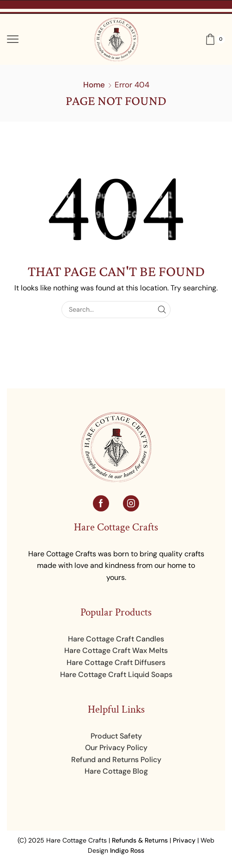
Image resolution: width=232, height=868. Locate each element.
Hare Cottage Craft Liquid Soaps (116, 674)
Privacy (184, 840)
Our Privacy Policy (116, 748)
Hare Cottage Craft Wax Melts (116, 650)
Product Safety (116, 736)
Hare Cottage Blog (116, 771)
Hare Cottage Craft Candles (116, 639)
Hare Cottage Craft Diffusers (116, 662)
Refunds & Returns (140, 840)
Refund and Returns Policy (116, 760)
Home (94, 85)
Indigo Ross (127, 850)
